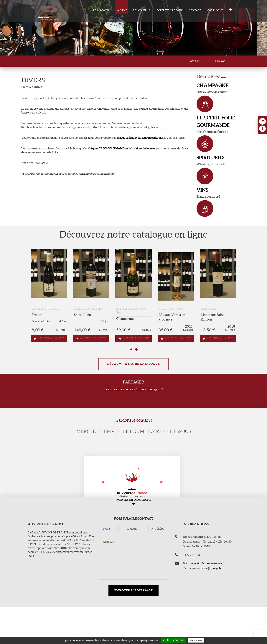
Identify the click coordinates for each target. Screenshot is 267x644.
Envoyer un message (134, 591)
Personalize (196, 640)
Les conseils (142, 10)
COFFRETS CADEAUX (170, 10)
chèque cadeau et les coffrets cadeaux (139, 138)
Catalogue (215, 10)
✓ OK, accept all (173, 640)
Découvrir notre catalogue (133, 364)
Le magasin (101, 10)
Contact (195, 10)
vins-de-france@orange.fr (206, 568)
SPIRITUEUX (211, 157)
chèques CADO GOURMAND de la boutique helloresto (121, 148)
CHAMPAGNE (212, 85)
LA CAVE (121, 10)
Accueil (196, 61)
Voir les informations (133, 503)
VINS (202, 190)
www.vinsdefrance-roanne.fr (207, 563)
